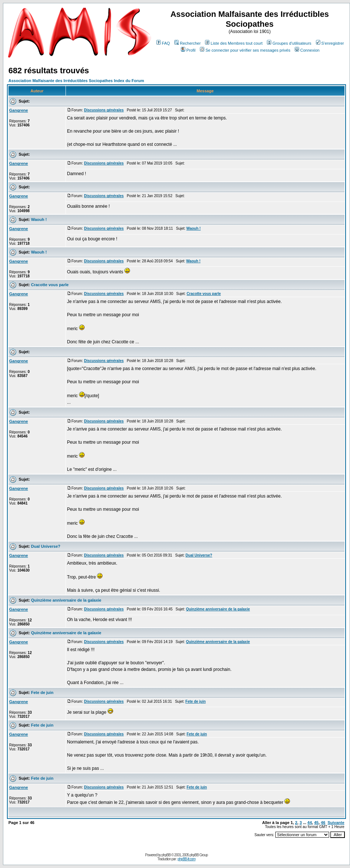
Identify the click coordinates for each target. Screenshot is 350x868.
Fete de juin (42, 692)
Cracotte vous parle (50, 285)
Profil (188, 50)
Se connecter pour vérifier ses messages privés (245, 50)
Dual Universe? (46, 546)
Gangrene (18, 110)
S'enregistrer (330, 43)
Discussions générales (104, 110)
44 (310, 823)
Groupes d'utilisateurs (289, 43)
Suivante (336, 823)
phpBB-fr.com (187, 859)
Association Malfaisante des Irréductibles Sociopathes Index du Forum (76, 81)
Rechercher (187, 43)
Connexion (307, 50)
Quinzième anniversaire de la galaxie (66, 600)
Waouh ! (39, 219)
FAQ (163, 43)
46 (323, 823)
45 (316, 823)
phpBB (166, 855)
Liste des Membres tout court (234, 43)
